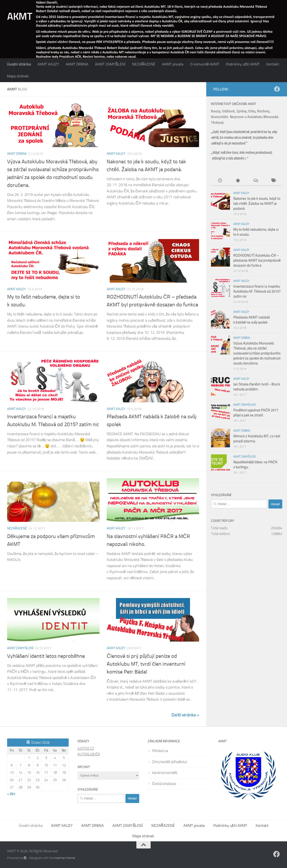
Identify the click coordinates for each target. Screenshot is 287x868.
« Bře (11, 794)
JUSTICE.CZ (86, 748)
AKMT (20, 16)
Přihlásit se (160, 751)
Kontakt (273, 64)
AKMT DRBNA (77, 64)
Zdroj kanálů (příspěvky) (170, 762)
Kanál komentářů (165, 773)
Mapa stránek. (18, 76)
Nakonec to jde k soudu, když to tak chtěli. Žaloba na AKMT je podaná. (257, 204)
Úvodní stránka (19, 64)
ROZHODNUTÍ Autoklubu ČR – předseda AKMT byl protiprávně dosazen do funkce (257, 260)
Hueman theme (65, 858)
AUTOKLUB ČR (89, 754)
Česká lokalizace (164, 784)
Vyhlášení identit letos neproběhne (46, 656)
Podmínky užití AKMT (243, 64)
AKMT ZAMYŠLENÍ (110, 64)
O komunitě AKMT (205, 64)
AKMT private (173, 64)
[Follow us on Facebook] (277, 89)
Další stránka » (185, 715)
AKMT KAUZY (48, 64)
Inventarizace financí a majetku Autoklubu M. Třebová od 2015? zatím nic (257, 291)
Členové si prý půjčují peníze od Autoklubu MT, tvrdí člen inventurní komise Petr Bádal (146, 664)
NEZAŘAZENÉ (144, 64)
